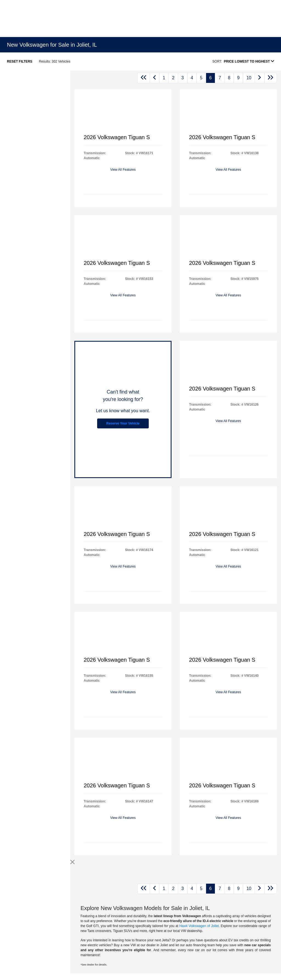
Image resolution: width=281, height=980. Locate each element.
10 (249, 78)
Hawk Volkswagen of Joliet (199, 926)
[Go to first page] (144, 78)
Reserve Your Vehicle (123, 423)
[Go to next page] (260, 78)
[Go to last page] (271, 78)
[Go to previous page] (154, 78)
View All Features (123, 170)
